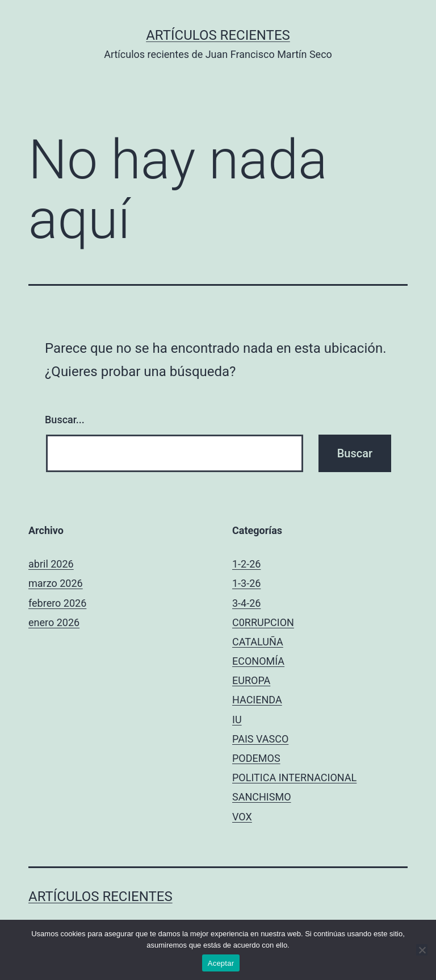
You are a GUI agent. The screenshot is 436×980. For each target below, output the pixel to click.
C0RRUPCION (263, 622)
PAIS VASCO (260, 739)
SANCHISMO (262, 797)
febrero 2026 (57, 603)
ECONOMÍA (258, 661)
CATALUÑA (258, 642)
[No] (422, 950)
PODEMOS (256, 758)
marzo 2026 (56, 583)
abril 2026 (51, 564)
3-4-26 (246, 603)
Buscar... (65, 420)
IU (237, 720)
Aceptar (221, 963)
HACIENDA (257, 700)
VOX (242, 817)
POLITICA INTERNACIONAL (294, 777)
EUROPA (251, 680)
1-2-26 (246, 564)
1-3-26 (246, 583)
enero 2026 (54, 622)
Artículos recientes (218, 35)
